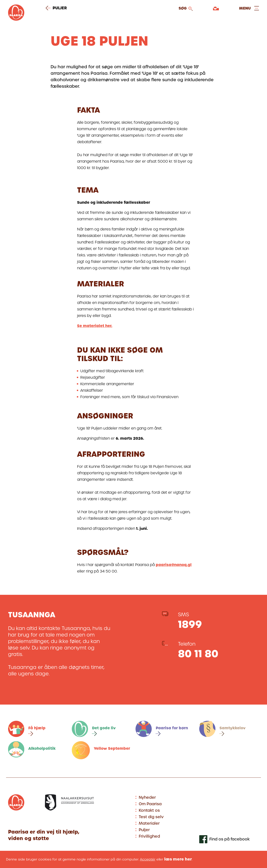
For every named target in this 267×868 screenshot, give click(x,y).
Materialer (149, 823)
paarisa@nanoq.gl (174, 565)
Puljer (58, 8)
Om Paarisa (150, 804)
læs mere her (178, 859)
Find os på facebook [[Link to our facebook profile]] (229, 839)
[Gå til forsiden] (16, 19)
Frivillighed (149, 836)
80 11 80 (198, 654)
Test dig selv (151, 817)
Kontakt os (149, 810)
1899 (190, 624)
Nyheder (147, 797)
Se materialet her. (95, 326)
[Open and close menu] (249, 8)
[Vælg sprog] (216, 8)
